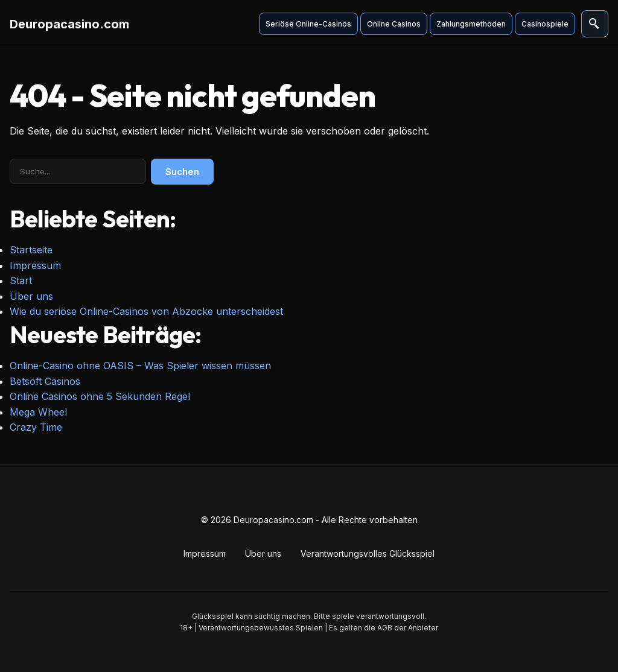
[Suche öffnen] (594, 24)
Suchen (182, 172)
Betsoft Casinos (45, 381)
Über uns (31, 296)
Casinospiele (543, 24)
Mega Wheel (38, 412)
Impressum (35, 265)
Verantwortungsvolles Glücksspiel (368, 553)
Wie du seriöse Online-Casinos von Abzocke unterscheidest (146, 311)
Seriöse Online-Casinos (307, 24)
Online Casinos (392, 24)
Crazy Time (36, 427)
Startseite (31, 250)
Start (21, 281)
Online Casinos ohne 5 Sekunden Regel (100, 396)
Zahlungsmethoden (469, 24)
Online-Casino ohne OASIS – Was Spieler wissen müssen (140, 366)
